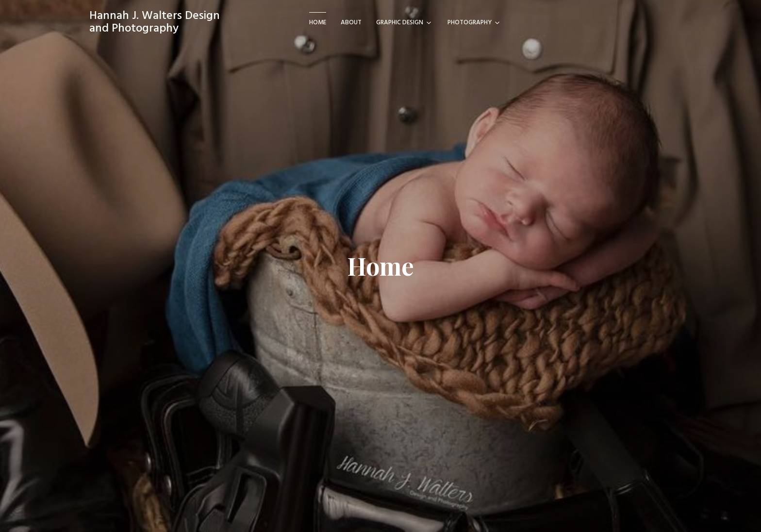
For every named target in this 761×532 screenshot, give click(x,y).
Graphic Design (400, 23)
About (351, 23)
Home (318, 23)
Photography (470, 23)
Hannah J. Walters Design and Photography (155, 22)
